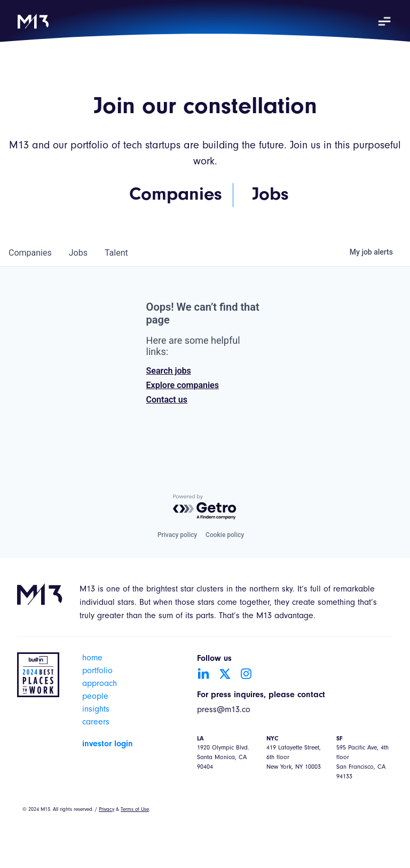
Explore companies (183, 385)
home (92, 659)
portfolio (97, 672)
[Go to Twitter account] (225, 674)
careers (96, 723)
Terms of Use (135, 810)
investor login (108, 744)
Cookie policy (225, 535)
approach (100, 684)
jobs (78, 253)
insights (96, 710)
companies (30, 253)
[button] (384, 21)
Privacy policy (177, 535)
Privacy (107, 810)
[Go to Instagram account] (246, 674)
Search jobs (169, 371)
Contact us (167, 400)
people (95, 697)
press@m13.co (224, 711)
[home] (33, 21)
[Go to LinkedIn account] (203, 674)
